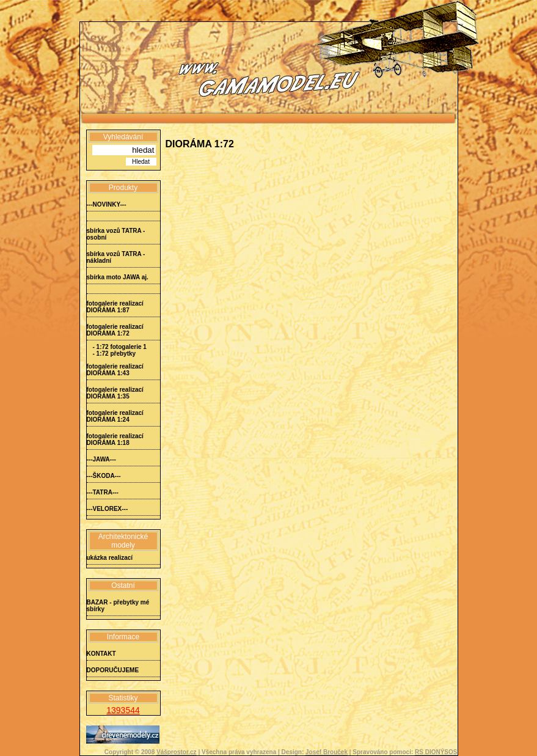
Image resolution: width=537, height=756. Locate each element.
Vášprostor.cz (177, 752)
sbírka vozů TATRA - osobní (116, 234)
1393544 (123, 710)
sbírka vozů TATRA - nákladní (116, 257)
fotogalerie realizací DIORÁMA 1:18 (115, 439)
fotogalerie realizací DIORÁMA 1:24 (115, 416)
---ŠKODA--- (104, 476)
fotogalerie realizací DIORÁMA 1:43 (115, 370)
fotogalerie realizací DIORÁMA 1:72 (115, 330)
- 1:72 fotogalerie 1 (120, 347)
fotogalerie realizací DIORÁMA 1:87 (115, 307)
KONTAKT (101, 654)
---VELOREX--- (108, 509)
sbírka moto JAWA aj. (118, 277)
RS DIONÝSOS (436, 752)
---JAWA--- (101, 459)
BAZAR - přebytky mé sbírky (118, 606)
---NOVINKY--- (107, 204)
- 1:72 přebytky (115, 354)
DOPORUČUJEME (113, 670)
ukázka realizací (110, 558)
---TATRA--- (103, 492)
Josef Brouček (327, 752)
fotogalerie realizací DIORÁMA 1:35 (115, 393)
